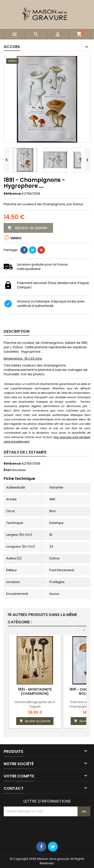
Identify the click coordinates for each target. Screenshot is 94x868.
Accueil (12, 47)
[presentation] (41, 828)
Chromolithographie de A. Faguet (35, 704)
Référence (12, 194)
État (7, 470)
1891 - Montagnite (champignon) (35, 691)
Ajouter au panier (28, 228)
